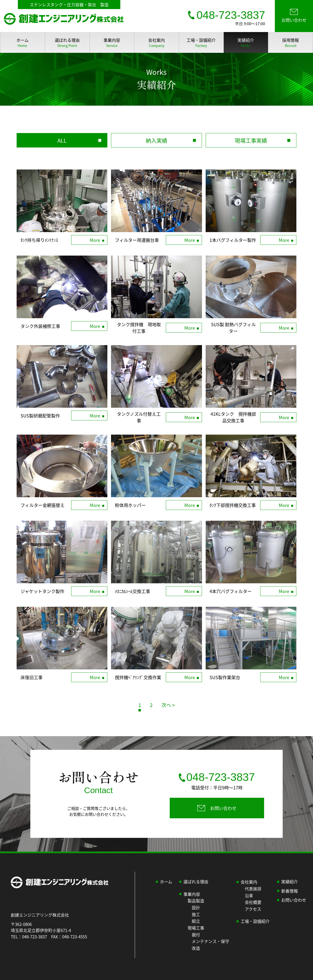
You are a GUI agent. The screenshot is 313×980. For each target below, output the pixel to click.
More (95, 240)
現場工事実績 (251, 140)
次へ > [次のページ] (168, 705)
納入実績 (156, 140)
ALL (62, 140)
